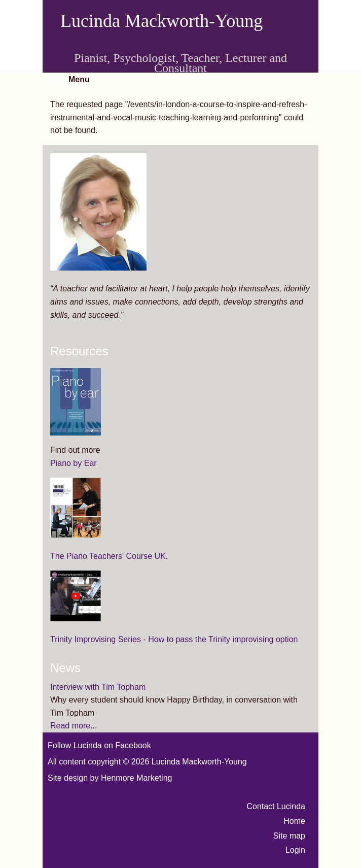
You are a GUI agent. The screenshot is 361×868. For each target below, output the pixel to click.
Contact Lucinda (276, 806)
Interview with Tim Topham (98, 687)
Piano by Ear (74, 463)
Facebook (133, 745)
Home (294, 821)
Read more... (74, 726)
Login (295, 850)
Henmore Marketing (137, 778)
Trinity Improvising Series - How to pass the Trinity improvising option (174, 639)
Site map (289, 836)
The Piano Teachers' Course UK (108, 556)
